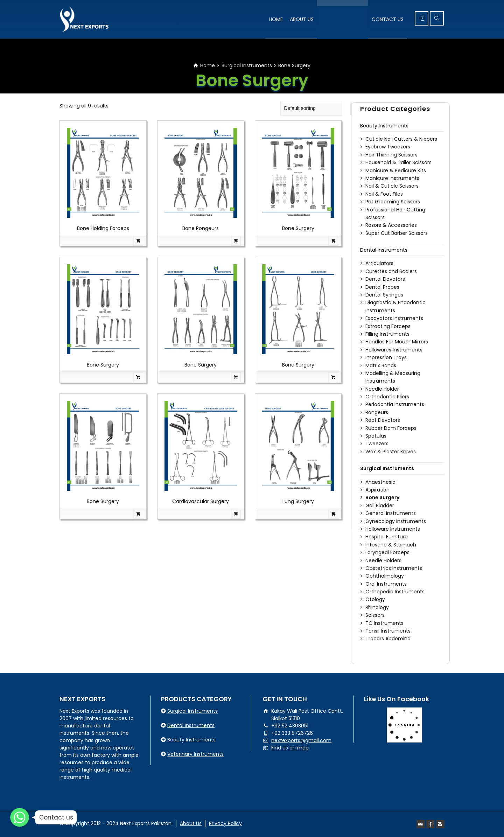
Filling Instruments (387, 334)
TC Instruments (384, 623)
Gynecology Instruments (396, 521)
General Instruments (391, 513)
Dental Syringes (384, 295)
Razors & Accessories (391, 225)
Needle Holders (383, 560)
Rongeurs (377, 412)
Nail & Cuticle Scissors (392, 186)
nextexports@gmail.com (301, 740)
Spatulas (376, 436)
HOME (276, 19)
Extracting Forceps (388, 326)
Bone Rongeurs (201, 228)
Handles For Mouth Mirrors (397, 342)
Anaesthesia (380, 482)
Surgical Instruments (247, 65)
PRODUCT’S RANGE (343, 19)
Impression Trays (386, 357)
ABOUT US (302, 19)
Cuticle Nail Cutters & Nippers (401, 139)
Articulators (379, 263)
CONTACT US (388, 19)
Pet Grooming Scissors (393, 202)
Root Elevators (383, 420)
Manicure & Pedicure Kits (396, 170)
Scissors (375, 615)
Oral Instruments (386, 584)
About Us (191, 823)
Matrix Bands (381, 365)
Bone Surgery (298, 228)
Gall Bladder (380, 505)
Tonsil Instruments (388, 631)
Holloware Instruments (393, 529)
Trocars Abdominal (388, 639)
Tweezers (377, 444)
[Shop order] (311, 108)
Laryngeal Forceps (387, 552)
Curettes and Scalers (391, 271)
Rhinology (377, 607)
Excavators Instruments (394, 318)
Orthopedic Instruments (395, 592)
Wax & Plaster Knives (391, 452)
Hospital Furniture (387, 537)
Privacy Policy (225, 823)
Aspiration (377, 490)
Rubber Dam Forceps (391, 428)
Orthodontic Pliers (387, 397)
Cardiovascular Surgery (201, 501)
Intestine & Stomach (391, 545)
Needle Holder (382, 389)
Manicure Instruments (392, 178)
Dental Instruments (384, 250)
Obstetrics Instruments (394, 568)
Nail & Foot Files (384, 194)
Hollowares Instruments (394, 350)
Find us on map (290, 748)
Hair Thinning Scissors (391, 155)
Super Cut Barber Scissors (397, 233)
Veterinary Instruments (195, 754)
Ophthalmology (385, 576)
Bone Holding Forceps (103, 228)
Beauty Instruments (384, 126)
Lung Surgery (298, 501)
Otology (375, 599)
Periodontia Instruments (395, 404)
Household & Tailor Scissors (398, 162)
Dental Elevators (385, 279)
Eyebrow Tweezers (388, 147)
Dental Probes (382, 287)
